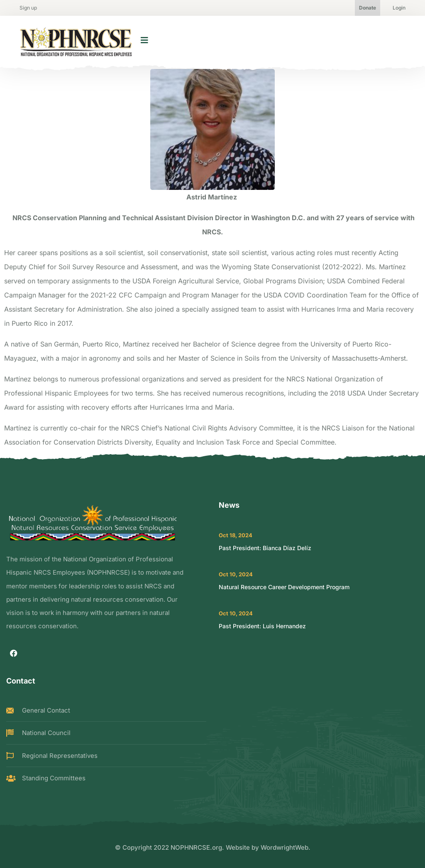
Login (399, 8)
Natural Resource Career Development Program (284, 587)
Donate (368, 8)
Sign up (28, 8)
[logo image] (76, 40)
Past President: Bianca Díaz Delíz (265, 548)
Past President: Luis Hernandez (262, 626)
